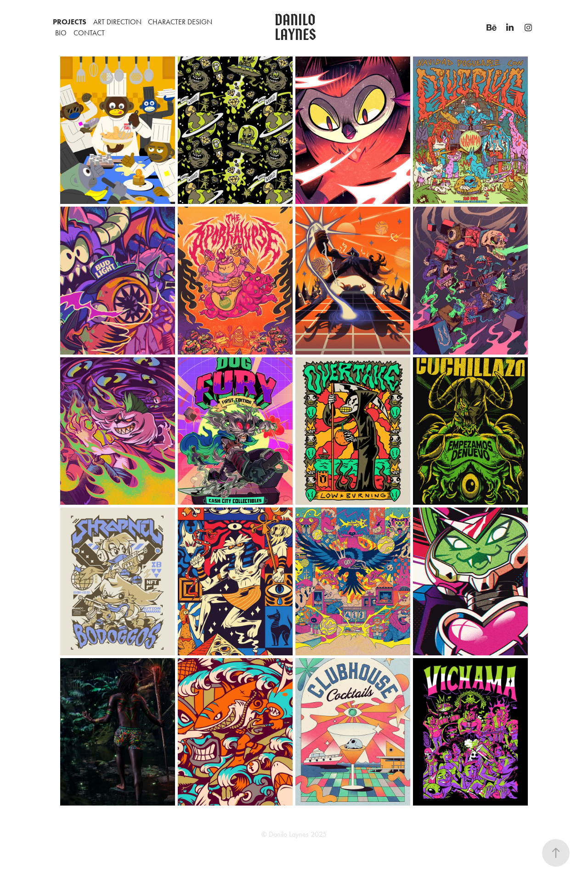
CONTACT (89, 33)
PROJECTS (70, 22)
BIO (61, 33)
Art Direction (117, 22)
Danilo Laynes (297, 27)
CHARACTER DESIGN (180, 22)
